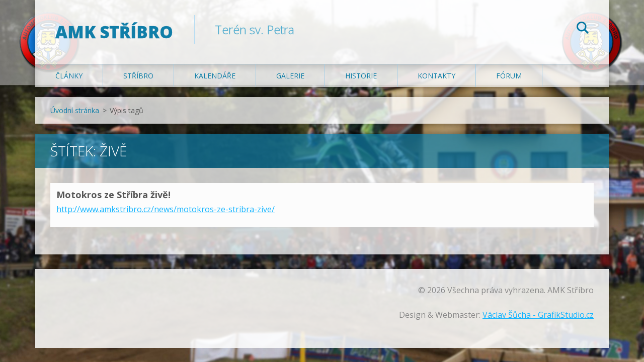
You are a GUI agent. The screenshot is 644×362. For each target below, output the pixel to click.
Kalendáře (215, 76)
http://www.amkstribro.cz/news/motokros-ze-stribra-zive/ (166, 210)
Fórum (509, 76)
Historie (361, 76)
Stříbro (138, 76)
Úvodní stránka (75, 111)
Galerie (290, 76)
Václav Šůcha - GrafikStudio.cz (538, 315)
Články (69, 76)
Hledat (583, 29)
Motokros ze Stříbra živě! (113, 195)
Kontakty (436, 76)
